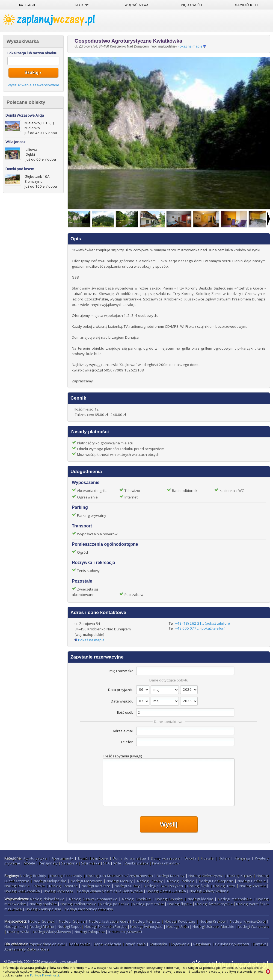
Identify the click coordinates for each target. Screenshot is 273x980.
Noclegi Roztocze (96, 886)
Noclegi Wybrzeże (58, 891)
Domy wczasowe (165, 858)
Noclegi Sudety (127, 886)
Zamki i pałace (137, 863)
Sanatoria (69, 863)
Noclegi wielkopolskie (43, 909)
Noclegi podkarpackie (78, 904)
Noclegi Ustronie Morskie (213, 926)
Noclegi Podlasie (251, 881)
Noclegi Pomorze (63, 886)
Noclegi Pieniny (150, 881)
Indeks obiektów (166, 863)
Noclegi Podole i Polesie (25, 886)
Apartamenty (62, 858)
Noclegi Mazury (119, 881)
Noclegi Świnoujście (146, 926)
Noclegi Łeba (15, 926)
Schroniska (90, 863)
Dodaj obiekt (79, 944)
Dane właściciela (107, 944)
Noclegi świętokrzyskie (214, 904)
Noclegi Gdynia (72, 921)
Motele (29, 863)
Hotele (224, 858)
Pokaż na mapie (190, 46)
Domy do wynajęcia (129, 858)
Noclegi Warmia (253, 886)
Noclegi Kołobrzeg (180, 921)
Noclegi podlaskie (115, 904)
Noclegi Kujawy (240, 876)
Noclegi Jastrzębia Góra (109, 921)
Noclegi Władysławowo (52, 932)
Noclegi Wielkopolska (22, 891)
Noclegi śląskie (179, 904)
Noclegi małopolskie (235, 899)
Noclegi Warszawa (253, 926)
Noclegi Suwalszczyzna (163, 886)
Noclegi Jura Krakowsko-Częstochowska (120, 876)
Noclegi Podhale (181, 881)
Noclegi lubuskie (169, 899)
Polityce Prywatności (44, 975)
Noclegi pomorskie (148, 904)
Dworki (190, 858)
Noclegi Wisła (18, 932)
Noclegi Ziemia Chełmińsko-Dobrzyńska (110, 891)
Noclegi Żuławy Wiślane (209, 891)
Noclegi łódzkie (200, 899)
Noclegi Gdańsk (41, 921)
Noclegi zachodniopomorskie (89, 909)
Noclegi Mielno (42, 926)
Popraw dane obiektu (47, 944)
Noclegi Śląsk (198, 886)
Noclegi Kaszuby (171, 876)
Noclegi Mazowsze (86, 881)
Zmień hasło (135, 944)
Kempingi (242, 858)
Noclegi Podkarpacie (216, 881)
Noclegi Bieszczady (66, 876)
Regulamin (202, 944)
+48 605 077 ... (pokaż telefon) (200, 628)
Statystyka (158, 944)
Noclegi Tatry (224, 886)
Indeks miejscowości (125, 932)
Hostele (207, 858)
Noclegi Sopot (69, 926)
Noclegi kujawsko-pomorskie (93, 899)
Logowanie (180, 944)
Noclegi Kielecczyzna (206, 876)
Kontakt (259, 944)
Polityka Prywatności (232, 944)
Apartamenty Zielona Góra (26, 949)
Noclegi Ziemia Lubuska (166, 891)
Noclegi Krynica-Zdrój (248, 921)
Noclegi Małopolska (50, 881)
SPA (106, 863)
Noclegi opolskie (43, 904)
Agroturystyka (35, 858)
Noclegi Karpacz (147, 921)
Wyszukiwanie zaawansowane (33, 85)
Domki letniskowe (93, 858)
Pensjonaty (48, 863)
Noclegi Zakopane (90, 932)
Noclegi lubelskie (136, 899)
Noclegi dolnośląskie (47, 899)
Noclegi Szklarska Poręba (106, 926)
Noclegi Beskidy (33, 876)
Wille (117, 863)
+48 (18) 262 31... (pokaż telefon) (203, 623)
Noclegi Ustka (178, 926)
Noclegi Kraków (213, 921)
